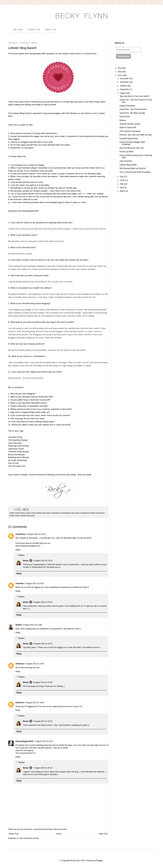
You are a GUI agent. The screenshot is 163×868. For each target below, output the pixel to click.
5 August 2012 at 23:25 (34, 583)
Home (59, 834)
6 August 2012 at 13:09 (32, 625)
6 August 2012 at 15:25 (43, 644)
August (123, 93)
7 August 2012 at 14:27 (44, 741)
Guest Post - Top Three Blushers (133, 109)
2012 (120, 75)
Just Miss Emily (15, 437)
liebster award (15, 516)
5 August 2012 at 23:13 (36, 534)
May (122, 184)
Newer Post (14, 834)
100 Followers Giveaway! (130, 131)
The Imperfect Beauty (18, 440)
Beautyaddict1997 (38, 54)
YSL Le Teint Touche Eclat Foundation (135, 172)
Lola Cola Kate (15, 443)
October (124, 86)
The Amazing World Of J (26, 753)
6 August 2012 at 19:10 (43, 721)
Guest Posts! (125, 117)
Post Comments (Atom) (29, 838)
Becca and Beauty (16, 455)
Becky (26, 561)
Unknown (20, 664)
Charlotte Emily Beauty (18, 452)
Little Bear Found (16, 449)
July (122, 177)
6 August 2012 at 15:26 (43, 682)
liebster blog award (28, 516)
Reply (18, 550)
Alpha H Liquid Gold (128, 127)
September (125, 89)
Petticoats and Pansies (18, 446)
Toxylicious (21, 534)
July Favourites (126, 161)
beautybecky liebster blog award (92, 513)
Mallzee (123, 120)
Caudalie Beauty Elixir (129, 139)
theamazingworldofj (24, 741)
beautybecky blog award (70, 513)
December (125, 79)
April (122, 187)
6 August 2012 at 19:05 (34, 703)
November (125, 82)
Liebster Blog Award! (128, 165)
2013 (120, 72)
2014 (120, 68)
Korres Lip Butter (127, 152)
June (122, 180)
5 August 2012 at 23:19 (43, 561)
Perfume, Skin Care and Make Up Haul (136, 135)
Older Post (103, 834)
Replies (21, 555)
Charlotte (20, 583)
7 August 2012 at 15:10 (43, 768)
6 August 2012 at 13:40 (34, 664)
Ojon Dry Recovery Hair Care (132, 148)
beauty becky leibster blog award (38, 513)
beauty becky (20, 513)
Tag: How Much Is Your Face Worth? (135, 96)
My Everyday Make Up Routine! (133, 168)
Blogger (100, 861)
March (123, 191)
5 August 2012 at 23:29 (43, 602)
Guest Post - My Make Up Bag (132, 113)
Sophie (19, 625)
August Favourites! (127, 106)
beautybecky (56, 513)
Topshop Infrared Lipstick (130, 124)
